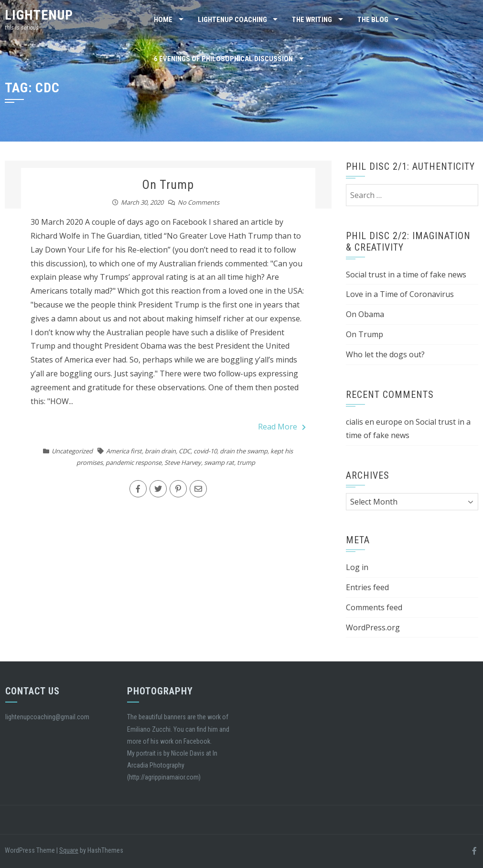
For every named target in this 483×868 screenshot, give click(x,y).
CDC (185, 451)
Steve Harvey (183, 462)
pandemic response (134, 462)
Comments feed (374, 607)
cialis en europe (374, 422)
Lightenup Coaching (232, 20)
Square (69, 850)
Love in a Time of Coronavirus (400, 294)
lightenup (39, 15)
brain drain (160, 451)
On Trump (168, 185)
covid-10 (205, 451)
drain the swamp (244, 451)
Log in (357, 567)
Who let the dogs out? (385, 354)
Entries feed (367, 587)
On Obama (365, 314)
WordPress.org (373, 627)
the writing (312, 20)
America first (124, 451)
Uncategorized (72, 451)
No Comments (199, 202)
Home (163, 20)
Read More (282, 427)
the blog (373, 20)
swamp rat (219, 462)
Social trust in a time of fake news (406, 275)
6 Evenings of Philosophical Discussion (223, 59)
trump (246, 462)
